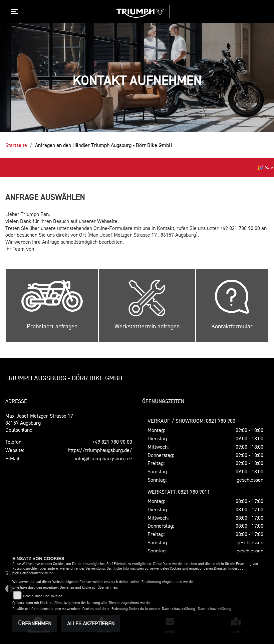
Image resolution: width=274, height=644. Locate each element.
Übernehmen (35, 623)
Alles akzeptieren (91, 623)
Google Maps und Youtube (43, 596)
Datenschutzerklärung (37, 573)
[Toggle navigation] (16, 12)
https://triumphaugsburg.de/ (100, 450)
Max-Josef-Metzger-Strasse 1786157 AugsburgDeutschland (39, 423)
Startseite (16, 145)
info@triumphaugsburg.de (103, 458)
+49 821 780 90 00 (112, 442)
